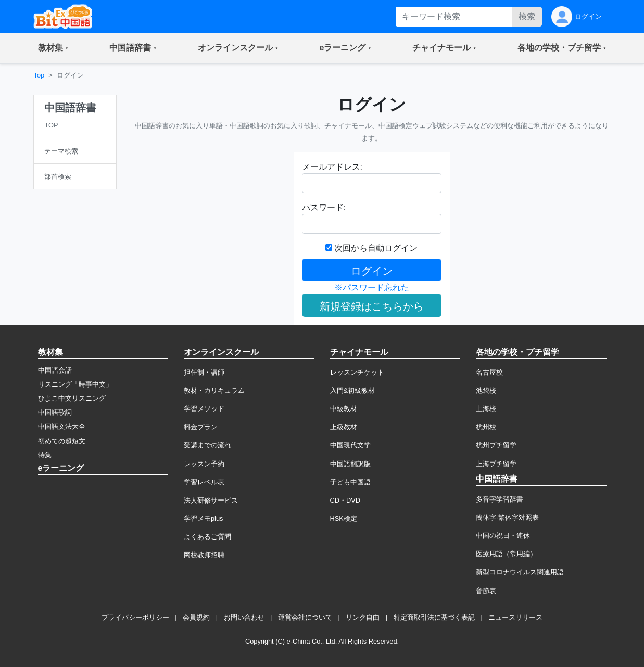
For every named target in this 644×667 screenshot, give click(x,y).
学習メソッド (204, 409)
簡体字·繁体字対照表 (507, 517)
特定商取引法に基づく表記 (434, 617)
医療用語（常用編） (506, 554)
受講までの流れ (207, 445)
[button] (53, 48)
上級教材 (344, 427)
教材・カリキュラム (214, 390)
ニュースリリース (515, 617)
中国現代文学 (350, 445)
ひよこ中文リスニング (72, 398)
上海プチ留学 (496, 464)
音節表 (486, 591)
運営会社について (305, 617)
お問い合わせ (244, 617)
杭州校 (486, 427)
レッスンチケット (357, 372)
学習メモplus (203, 518)
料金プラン (201, 427)
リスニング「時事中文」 (75, 384)
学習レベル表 (204, 482)
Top (39, 75)
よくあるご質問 (207, 537)
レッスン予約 (204, 464)
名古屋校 (489, 372)
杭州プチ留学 (496, 445)
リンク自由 (363, 617)
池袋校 (486, 390)
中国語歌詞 (55, 412)
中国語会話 (55, 370)
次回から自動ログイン (371, 248)
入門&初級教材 (353, 390)
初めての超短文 (62, 441)
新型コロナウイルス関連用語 (520, 572)
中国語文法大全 (62, 426)
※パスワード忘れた (372, 287)
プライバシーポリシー (135, 617)
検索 (527, 16)
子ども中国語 (350, 482)
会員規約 (196, 617)
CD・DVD (345, 500)
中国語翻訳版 (350, 464)
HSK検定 (344, 518)
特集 (45, 455)
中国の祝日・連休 (503, 536)
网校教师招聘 (204, 555)
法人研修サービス (211, 500)
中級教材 (344, 409)
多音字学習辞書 (500, 499)
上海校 (486, 409)
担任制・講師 (204, 372)
